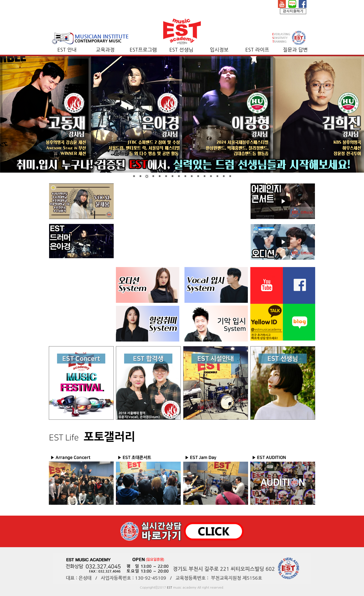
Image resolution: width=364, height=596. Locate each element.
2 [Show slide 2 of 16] (140, 177)
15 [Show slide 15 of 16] (224, 177)
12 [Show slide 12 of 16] (204, 177)
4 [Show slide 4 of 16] (153, 177)
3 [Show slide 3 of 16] (147, 177)
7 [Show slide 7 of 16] (172, 177)
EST (170, 587)
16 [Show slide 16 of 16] (230, 177)
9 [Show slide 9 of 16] (185, 177)
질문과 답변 (295, 50)
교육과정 (105, 50)
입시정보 (219, 50)
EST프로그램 (143, 50)
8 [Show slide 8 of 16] (179, 177)
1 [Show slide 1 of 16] (134, 177)
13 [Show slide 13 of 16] (211, 177)
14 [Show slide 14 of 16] (217, 177)
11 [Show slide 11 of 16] (198, 177)
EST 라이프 (257, 50)
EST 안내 (67, 50)
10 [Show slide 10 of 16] (192, 177)
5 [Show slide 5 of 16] (160, 177)
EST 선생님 (181, 50)
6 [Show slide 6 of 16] (166, 177)
